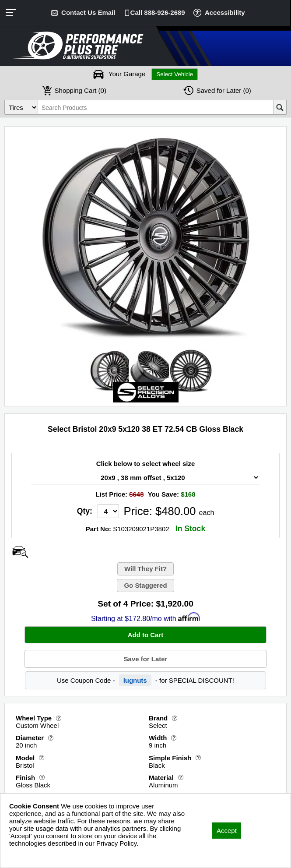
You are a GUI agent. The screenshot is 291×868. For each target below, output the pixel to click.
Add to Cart (146, 635)
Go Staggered (145, 585)
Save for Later (145, 659)
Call (158, 12)
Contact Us (88, 12)
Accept (227, 831)
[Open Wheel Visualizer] (20, 552)
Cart (81, 90)
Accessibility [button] (225, 12)
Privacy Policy (30, 855)
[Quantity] (108, 511)
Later (224, 90)
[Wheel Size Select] (145, 478)
